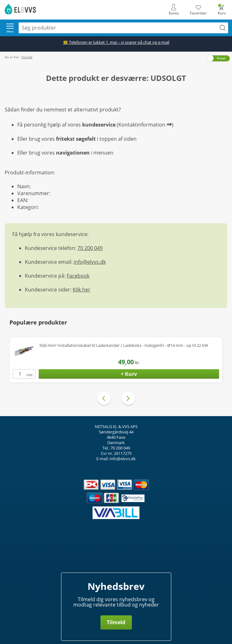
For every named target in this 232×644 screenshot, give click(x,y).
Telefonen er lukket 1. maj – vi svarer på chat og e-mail (116, 42)
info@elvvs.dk (90, 262)
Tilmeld (116, 622)
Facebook (78, 276)
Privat (221, 58)
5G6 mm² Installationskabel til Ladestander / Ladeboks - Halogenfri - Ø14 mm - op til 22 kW (124, 345)
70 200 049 (90, 248)
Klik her (82, 290)
